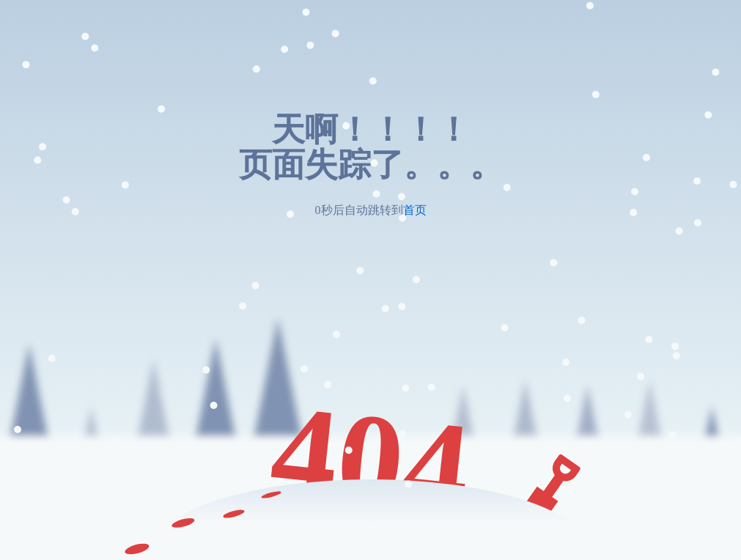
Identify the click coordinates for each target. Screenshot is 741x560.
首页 (415, 210)
